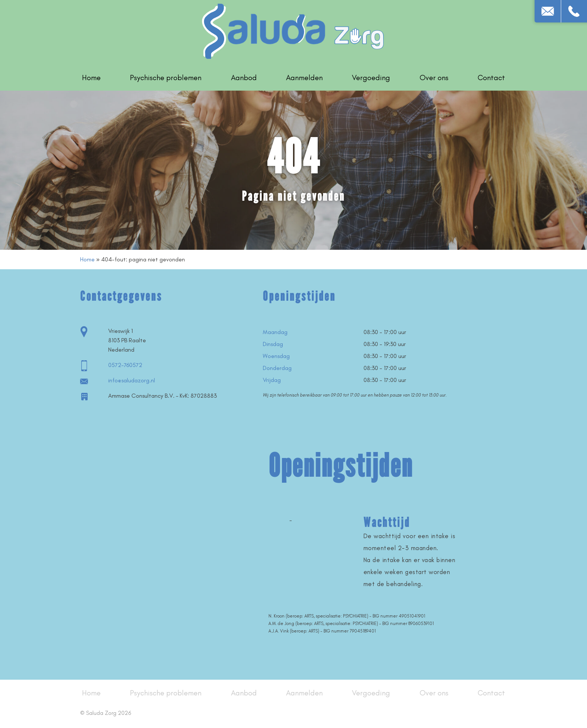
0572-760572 (125, 365)
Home (91, 78)
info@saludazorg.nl (132, 380)
